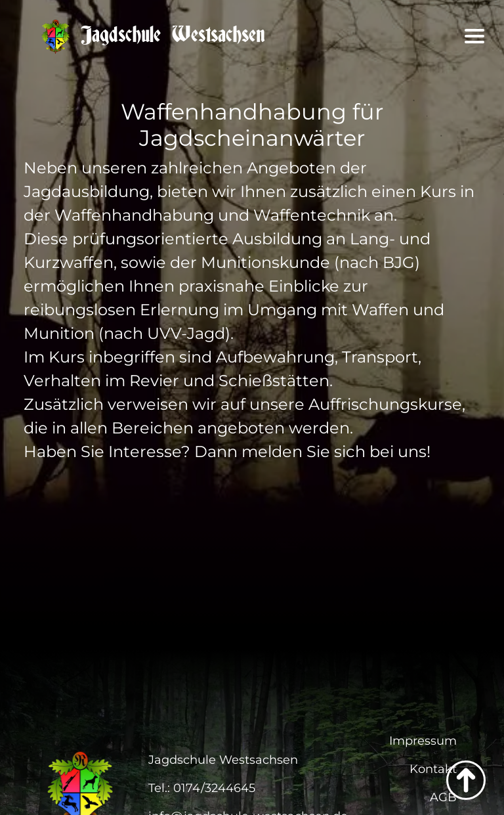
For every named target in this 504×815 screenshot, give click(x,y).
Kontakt (433, 769)
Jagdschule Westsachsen (153, 35)
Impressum (423, 741)
